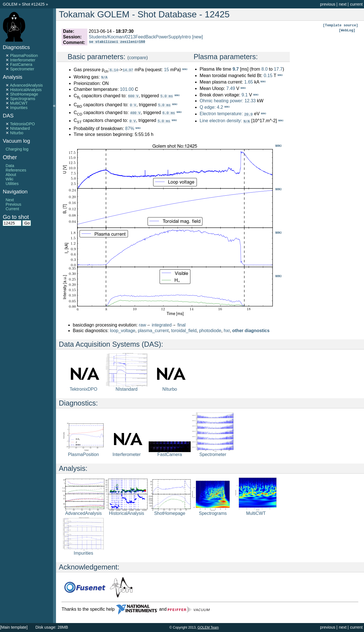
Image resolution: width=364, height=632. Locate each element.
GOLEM (11, 4)
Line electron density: (221, 121)
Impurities (19, 108)
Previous (13, 204)
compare (137, 58)
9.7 (235, 69)
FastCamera (21, 64)
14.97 (128, 70)
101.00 (127, 89)
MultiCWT (19, 103)
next (343, 4)
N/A (104, 77)
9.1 (244, 95)
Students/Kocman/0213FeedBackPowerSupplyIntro (140, 37)
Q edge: (208, 107)
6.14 (114, 70)
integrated (162, 325)
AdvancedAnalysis (26, 85)
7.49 (231, 88)
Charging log (17, 149)
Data (10, 166)
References (16, 170)
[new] (197, 37)
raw (143, 325)
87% (130, 128)
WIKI (278, 146)
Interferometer (23, 60)
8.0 (265, 69)
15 (167, 70)
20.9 (248, 114)
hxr (227, 330)
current (356, 4)
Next (10, 200)
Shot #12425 (33, 4)
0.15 (268, 76)
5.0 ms (167, 96)
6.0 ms (169, 113)
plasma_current (153, 330)
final (182, 325)
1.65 (249, 82)
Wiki (9, 179)
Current (12, 209)
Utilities (12, 184)
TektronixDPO (23, 124)
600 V (133, 96)
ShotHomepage (24, 94)
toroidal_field (184, 330)
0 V (133, 105)
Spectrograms (23, 99)
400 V (135, 113)
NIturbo (17, 133)
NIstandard (20, 128)
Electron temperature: (221, 114)
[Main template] (14, 627)
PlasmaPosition (24, 55)
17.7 (278, 69)
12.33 (250, 101)
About (11, 175)
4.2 (220, 107)
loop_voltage (123, 330)
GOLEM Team (208, 628)
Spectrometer (22, 69)
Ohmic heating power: (222, 101)
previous (328, 4)
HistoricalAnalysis (26, 90)
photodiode (210, 330)
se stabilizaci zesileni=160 (117, 42)
